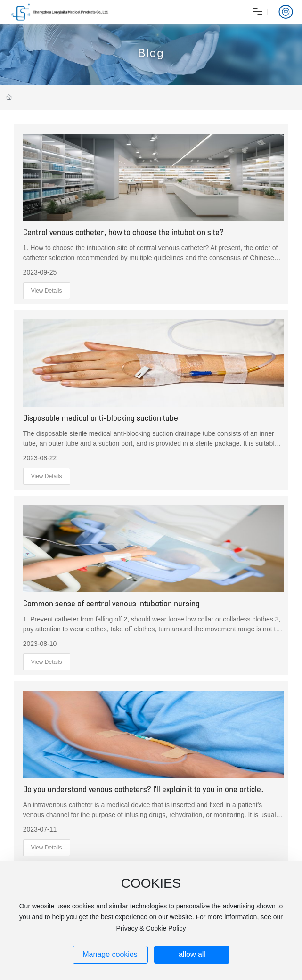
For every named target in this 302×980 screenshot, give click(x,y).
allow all (192, 954)
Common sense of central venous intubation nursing (111, 603)
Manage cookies (110, 954)
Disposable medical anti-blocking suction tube (101, 417)
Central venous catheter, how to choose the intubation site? (123, 232)
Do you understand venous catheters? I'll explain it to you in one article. (143, 789)
